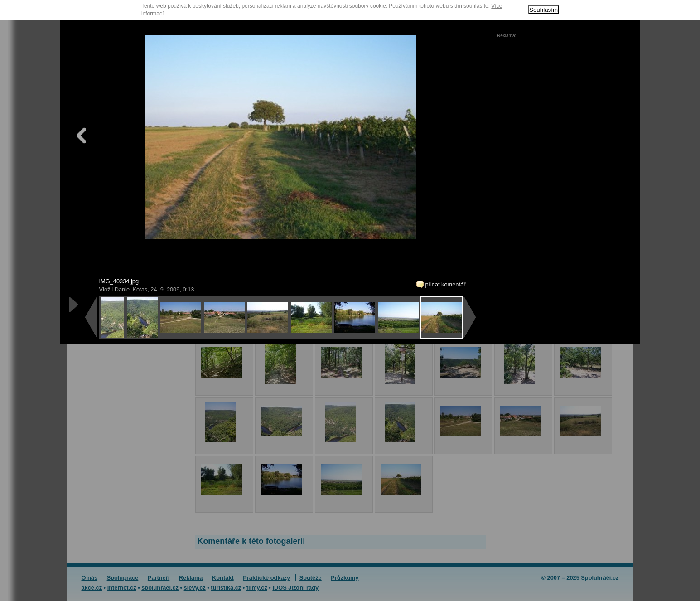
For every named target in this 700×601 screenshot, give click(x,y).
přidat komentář (446, 284)
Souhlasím (543, 10)
